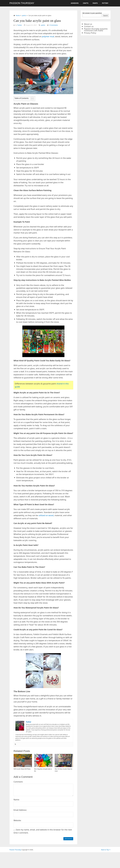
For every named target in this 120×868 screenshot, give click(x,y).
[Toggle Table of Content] (31, 98)
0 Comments (54, 25)
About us (88, 24)
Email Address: (20, 810)
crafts (86, 3)
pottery (105, 3)
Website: (17, 820)
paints (95, 3)
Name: (17, 800)
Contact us (89, 26)
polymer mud (48, 36)
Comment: (18, 782)
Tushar (20, 25)
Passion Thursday (22, 3)
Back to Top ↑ (106, 850)
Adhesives (75, 3)
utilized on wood (46, 515)
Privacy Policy (90, 33)
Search (106, 16)
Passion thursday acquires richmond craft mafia (96, 30)
